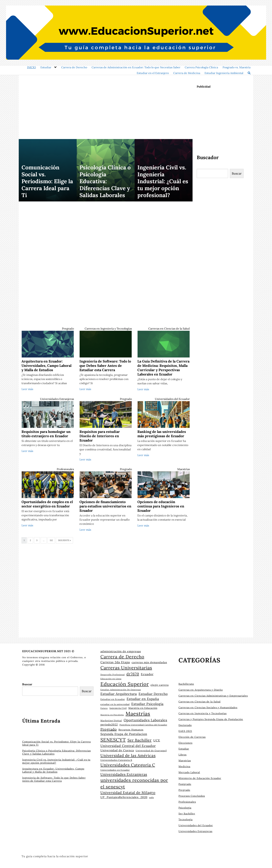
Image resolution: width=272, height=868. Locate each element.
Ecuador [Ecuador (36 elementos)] (147, 674)
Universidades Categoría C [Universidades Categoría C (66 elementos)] (128, 765)
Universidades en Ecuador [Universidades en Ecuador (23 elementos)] (115, 770)
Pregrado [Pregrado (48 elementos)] (109, 729)
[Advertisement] (106, 105)
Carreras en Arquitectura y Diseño (201, 690)
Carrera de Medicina (187, 73)
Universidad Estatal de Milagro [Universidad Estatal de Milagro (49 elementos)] (128, 793)
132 (51, 540)
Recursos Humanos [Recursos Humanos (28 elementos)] (131, 730)
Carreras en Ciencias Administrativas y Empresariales (213, 696)
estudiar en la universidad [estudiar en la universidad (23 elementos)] (115, 704)
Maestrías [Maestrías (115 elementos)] (138, 714)
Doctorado (185, 725)
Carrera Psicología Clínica (201, 67)
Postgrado (185, 784)
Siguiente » (64, 540)
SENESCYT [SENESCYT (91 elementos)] (113, 740)
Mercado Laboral (189, 772)
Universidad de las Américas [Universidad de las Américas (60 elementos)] (128, 755)
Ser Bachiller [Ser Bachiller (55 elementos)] (140, 740)
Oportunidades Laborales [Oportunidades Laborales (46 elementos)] (145, 720)
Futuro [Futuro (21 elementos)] (104, 708)
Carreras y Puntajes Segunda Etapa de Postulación (211, 719)
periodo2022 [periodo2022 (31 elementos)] (109, 724)
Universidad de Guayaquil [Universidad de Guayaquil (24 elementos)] (151, 750)
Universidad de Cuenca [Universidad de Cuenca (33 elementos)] (117, 750)
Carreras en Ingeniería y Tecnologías (108, 329)
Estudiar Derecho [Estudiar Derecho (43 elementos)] (153, 694)
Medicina (184, 766)
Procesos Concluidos (192, 796)
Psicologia (185, 808)
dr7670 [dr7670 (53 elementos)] (133, 674)
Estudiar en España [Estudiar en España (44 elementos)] (143, 699)
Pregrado (68, 329)
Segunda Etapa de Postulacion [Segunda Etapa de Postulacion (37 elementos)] (124, 734)
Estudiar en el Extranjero (153, 73)
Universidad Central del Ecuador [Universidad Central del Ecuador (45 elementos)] (128, 746)
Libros (182, 755)
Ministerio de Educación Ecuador (200, 778)
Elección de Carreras (192, 737)
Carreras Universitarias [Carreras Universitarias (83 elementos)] (126, 668)
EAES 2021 (185, 731)
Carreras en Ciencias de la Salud (169, 329)
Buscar (237, 173)
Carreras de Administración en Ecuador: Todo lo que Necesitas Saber (136, 67)
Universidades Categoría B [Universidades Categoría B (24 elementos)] (116, 760)
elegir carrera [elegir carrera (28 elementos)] (160, 685)
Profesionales (65, 469)
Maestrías (184, 469)
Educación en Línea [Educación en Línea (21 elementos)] (111, 679)
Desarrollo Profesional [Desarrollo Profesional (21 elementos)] (113, 675)
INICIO (31, 67)
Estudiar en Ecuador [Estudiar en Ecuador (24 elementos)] (113, 699)
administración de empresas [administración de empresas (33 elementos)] (121, 651)
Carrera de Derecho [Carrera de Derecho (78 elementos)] (122, 657)
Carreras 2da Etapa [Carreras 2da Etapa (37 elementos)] (115, 662)
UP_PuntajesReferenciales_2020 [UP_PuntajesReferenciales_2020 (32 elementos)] (124, 797)
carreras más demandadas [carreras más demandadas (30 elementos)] (149, 662)
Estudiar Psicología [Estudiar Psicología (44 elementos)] (147, 704)
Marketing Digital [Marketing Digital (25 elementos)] (111, 721)
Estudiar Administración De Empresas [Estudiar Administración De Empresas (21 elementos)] (121, 690)
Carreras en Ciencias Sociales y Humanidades (208, 707)
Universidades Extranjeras (57, 399)
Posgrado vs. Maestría (237, 67)
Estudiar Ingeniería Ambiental (224, 73)
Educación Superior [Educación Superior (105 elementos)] (125, 684)
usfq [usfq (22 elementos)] (152, 797)
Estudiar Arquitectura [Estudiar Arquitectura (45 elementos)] (119, 694)
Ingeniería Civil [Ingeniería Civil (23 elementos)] (118, 708)
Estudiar (46, 67)
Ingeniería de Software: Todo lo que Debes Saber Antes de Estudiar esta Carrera (54, 779)
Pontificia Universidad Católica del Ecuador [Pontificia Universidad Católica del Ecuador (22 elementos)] (143, 725)
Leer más (27, 389)
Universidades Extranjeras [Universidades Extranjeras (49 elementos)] (124, 774)
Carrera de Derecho (74, 67)
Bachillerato (186, 684)
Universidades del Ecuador (172, 399)
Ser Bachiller (187, 814)
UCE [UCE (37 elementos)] (157, 740)
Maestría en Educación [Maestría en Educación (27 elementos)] (143, 708)
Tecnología (186, 819)
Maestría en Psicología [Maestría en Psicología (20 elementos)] (112, 715)
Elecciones (185, 743)
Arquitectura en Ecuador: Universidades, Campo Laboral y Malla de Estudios (53, 770)
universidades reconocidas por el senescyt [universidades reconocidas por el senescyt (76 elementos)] (134, 783)
